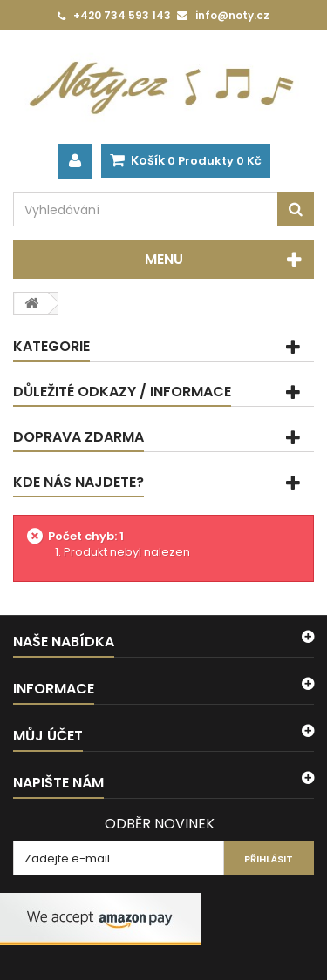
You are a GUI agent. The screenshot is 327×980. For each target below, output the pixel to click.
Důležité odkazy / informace (122, 392)
